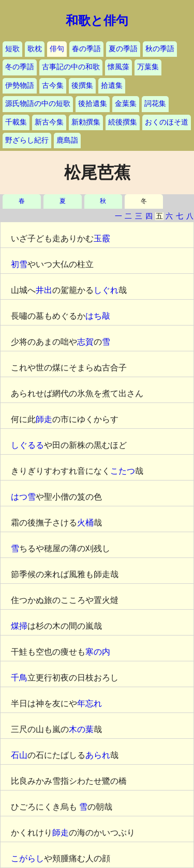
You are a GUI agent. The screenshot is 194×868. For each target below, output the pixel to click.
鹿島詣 (67, 140)
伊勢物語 (20, 86)
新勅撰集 (86, 122)
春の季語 (86, 49)
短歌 (12, 49)
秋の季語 (160, 49)
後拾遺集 (93, 104)
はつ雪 (23, 497)
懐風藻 (118, 67)
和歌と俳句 (97, 21)
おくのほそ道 (167, 122)
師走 (44, 419)
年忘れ (89, 703)
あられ (98, 755)
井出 (44, 290)
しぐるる (27, 445)
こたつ (123, 471)
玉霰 (102, 238)
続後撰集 (123, 122)
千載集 (16, 122)
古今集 (53, 86)
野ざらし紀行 (27, 140)
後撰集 (82, 86)
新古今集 (49, 122)
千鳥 (19, 678)
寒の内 (98, 652)
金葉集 (126, 104)
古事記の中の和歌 (71, 67)
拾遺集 (112, 86)
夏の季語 (123, 49)
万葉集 (148, 67)
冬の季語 (20, 67)
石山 (19, 755)
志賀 (85, 342)
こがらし (27, 858)
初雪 (19, 264)
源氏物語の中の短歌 (38, 104)
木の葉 (81, 729)
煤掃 (19, 626)
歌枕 (35, 49)
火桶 (85, 523)
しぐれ (106, 290)
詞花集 (155, 104)
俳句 (57, 49)
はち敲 (98, 316)
